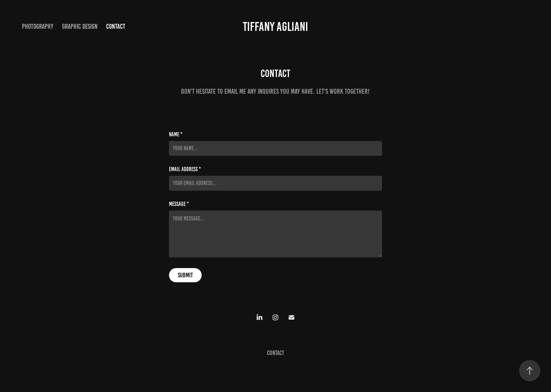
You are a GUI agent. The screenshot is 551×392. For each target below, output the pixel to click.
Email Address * (185, 169)
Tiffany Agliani (275, 27)
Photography (38, 26)
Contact (116, 26)
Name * (176, 135)
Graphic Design (80, 26)
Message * (179, 204)
